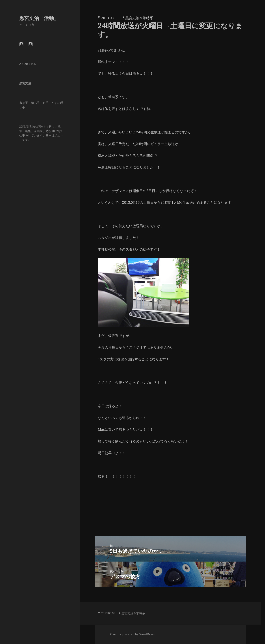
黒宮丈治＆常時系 (139, 18)
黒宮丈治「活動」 (39, 18)
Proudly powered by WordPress (132, 634)
